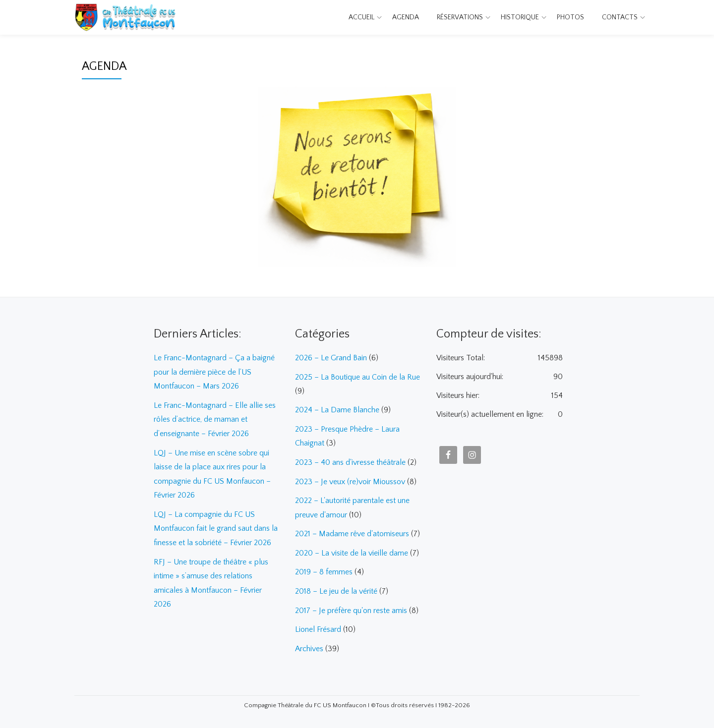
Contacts (620, 17)
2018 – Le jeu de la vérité (336, 588)
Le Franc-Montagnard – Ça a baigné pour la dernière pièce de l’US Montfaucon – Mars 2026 (214, 372)
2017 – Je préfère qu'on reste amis (351, 607)
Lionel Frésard (318, 625)
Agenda (406, 17)
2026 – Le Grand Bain (331, 358)
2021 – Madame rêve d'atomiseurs (352, 531)
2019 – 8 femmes (324, 569)
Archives (309, 644)
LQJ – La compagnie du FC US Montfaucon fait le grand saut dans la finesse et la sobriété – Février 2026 (216, 525)
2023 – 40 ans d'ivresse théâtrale (350, 461)
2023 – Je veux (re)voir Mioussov (350, 480)
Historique (520, 17)
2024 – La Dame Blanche (337, 409)
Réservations (460, 17)
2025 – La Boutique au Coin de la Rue (357, 377)
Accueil (361, 17)
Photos (570, 17)
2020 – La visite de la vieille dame (352, 550)
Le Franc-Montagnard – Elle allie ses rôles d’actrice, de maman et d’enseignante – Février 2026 (215, 418)
